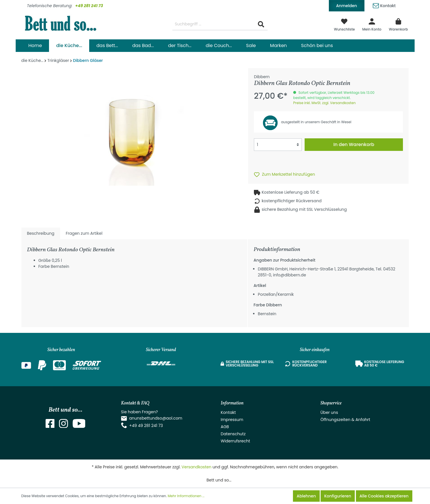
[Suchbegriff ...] (214, 24)
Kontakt (384, 5)
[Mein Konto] (372, 24)
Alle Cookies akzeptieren (384, 496)
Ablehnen (306, 496)
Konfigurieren (338, 496)
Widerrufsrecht (236, 441)
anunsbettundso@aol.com (156, 418)
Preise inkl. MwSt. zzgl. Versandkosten (324, 103)
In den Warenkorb (354, 144)
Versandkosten (196, 467)
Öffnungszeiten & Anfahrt (346, 420)
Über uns (329, 412)
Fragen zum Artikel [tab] (84, 233)
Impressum (232, 420)
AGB (225, 427)
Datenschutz (233, 434)
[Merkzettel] (345, 24)
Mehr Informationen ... (186, 496)
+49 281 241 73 (89, 6)
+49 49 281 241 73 (146, 426)
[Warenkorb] (399, 24)
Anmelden (347, 6)
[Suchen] (261, 24)
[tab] (41, 233)
